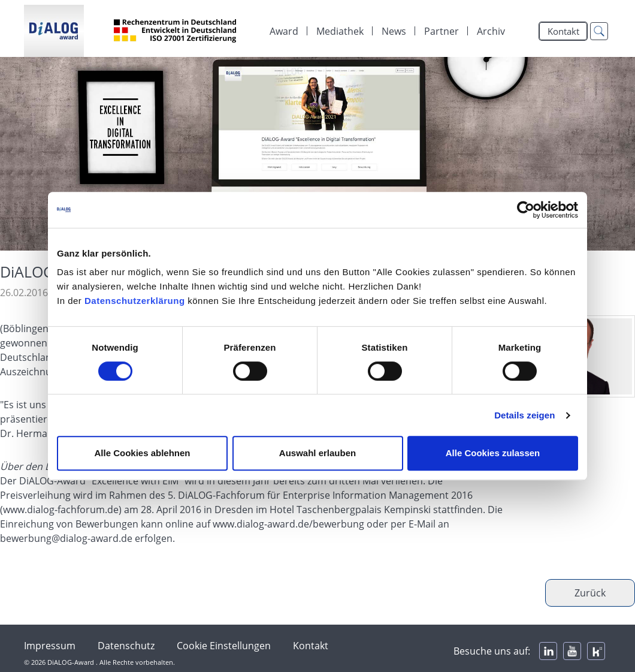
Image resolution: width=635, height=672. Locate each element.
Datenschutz (126, 646)
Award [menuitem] (284, 31)
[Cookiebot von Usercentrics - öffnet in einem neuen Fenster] (526, 210)
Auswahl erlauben (317, 453)
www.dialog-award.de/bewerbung (288, 524)
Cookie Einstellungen (224, 646)
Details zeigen (524, 415)
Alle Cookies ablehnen (142, 453)
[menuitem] (340, 31)
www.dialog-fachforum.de (61, 510)
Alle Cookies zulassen (493, 453)
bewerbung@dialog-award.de (66, 538)
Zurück (590, 593)
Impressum (50, 646)
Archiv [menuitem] (491, 31)
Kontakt (563, 31)
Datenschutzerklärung (135, 301)
